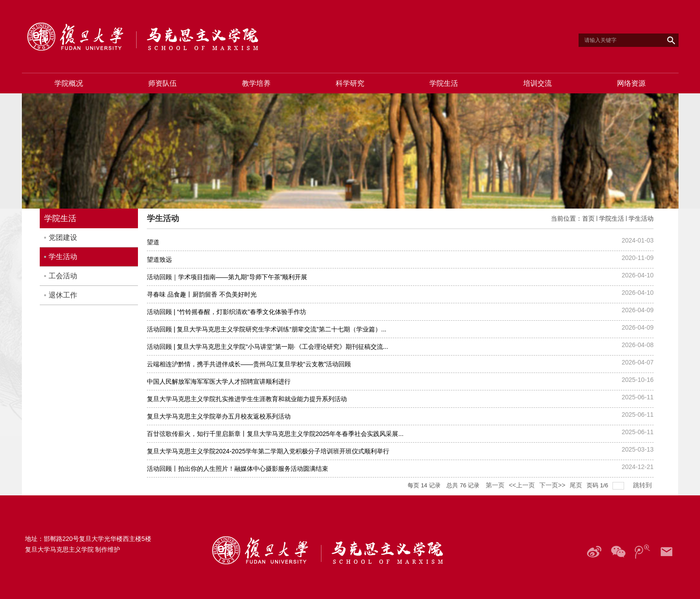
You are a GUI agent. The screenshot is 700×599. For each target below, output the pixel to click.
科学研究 (350, 83)
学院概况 (69, 83)
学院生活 (444, 83)
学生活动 (641, 218)
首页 (588, 218)
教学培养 (256, 83)
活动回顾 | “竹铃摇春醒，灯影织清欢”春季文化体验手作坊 (227, 312)
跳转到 (643, 485)
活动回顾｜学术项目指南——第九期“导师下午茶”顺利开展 (227, 277)
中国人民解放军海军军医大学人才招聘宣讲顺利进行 (219, 381)
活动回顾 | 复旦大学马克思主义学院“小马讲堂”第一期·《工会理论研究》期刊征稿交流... (267, 347)
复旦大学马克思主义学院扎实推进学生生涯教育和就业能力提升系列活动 (247, 399)
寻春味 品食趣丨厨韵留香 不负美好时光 (202, 294)
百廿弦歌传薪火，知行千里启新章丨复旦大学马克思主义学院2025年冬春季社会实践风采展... (275, 434)
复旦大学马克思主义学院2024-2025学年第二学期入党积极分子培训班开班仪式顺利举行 (268, 451)
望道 (153, 242)
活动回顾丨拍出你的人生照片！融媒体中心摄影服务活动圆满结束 (237, 469)
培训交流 (537, 83)
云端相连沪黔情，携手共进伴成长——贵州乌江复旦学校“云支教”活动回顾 (249, 364)
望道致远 (159, 260)
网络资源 (631, 83)
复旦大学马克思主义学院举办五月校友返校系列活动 (219, 416)
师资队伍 (162, 83)
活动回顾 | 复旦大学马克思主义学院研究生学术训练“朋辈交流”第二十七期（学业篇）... (267, 329)
